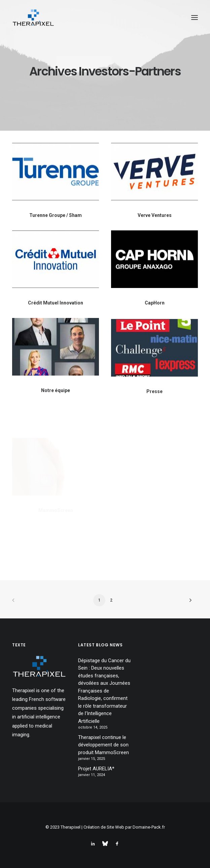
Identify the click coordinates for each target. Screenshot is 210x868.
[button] (195, 18)
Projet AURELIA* (96, 769)
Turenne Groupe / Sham (56, 215)
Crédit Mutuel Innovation (56, 303)
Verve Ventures (155, 215)
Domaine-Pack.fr (149, 827)
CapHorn (155, 303)
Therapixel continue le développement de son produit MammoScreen (103, 745)
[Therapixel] (33, 18)
